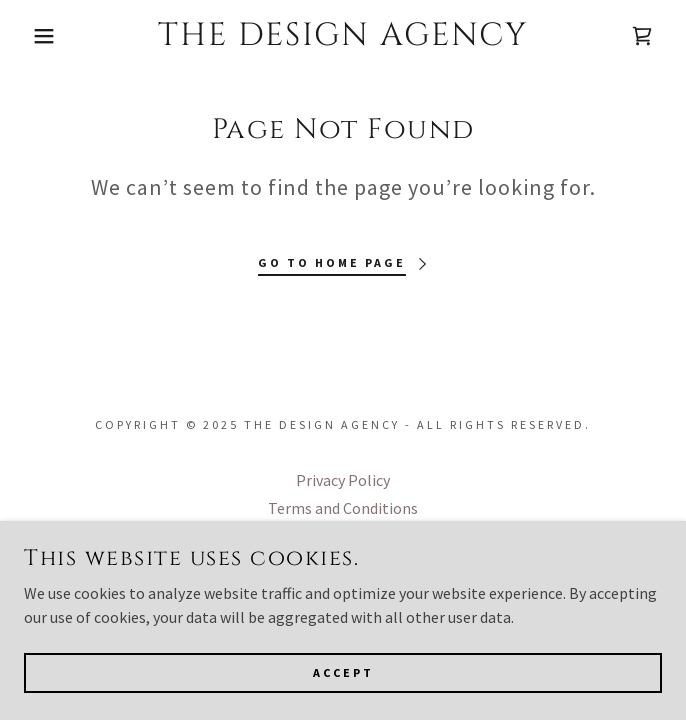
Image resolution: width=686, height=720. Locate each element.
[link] (343, 36)
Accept (343, 685)
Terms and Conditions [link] (343, 508)
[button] (45, 36)
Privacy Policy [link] (343, 480)
